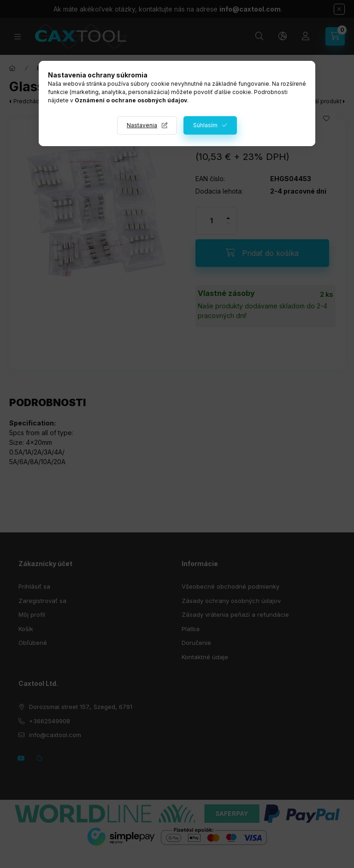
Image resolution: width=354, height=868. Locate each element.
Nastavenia (142, 125)
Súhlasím (205, 125)
